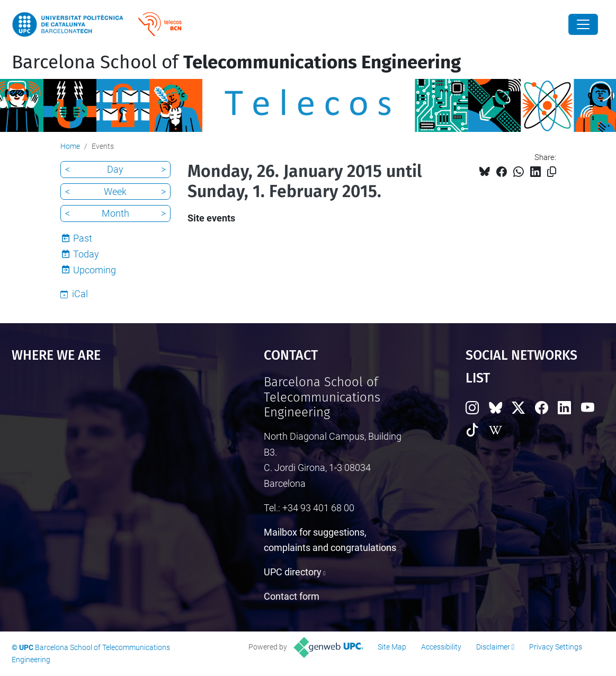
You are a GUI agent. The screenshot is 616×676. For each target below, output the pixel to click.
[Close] (583, 24)
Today (86, 254)
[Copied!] (552, 172)
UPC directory (293, 572)
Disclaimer (493, 647)
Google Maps (106, 454)
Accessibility (441, 647)
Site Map (392, 647)
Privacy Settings (556, 647)
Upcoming (95, 270)
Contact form (292, 596)
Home (70, 146)
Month (115, 213)
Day (115, 169)
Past (83, 238)
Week (115, 192)
